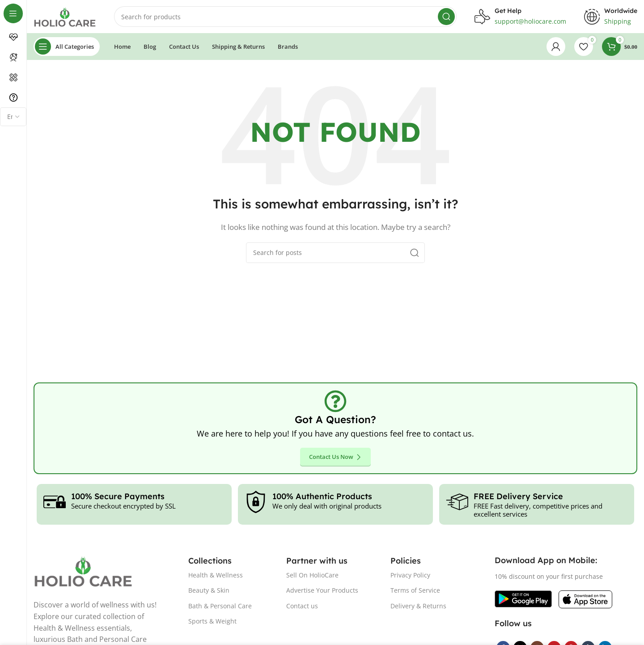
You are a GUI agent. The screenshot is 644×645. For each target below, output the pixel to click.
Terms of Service (415, 593)
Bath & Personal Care (220, 608)
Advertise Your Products (322, 593)
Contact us (302, 608)
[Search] (285, 18)
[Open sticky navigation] (67, 49)
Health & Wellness (216, 578)
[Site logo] (65, 17)
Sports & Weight (212, 623)
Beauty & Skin (209, 593)
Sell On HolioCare (312, 578)
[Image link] (523, 601)
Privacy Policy (410, 578)
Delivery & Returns (418, 608)
